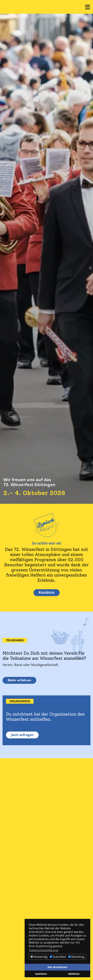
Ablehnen (74, 974)
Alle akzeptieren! (57, 967)
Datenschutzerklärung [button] (44, 950)
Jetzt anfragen (22, 735)
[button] (88, 7)
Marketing (76, 957)
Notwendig (39, 957)
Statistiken (58, 957)
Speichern (41, 974)
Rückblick (47, 592)
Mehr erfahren (19, 680)
